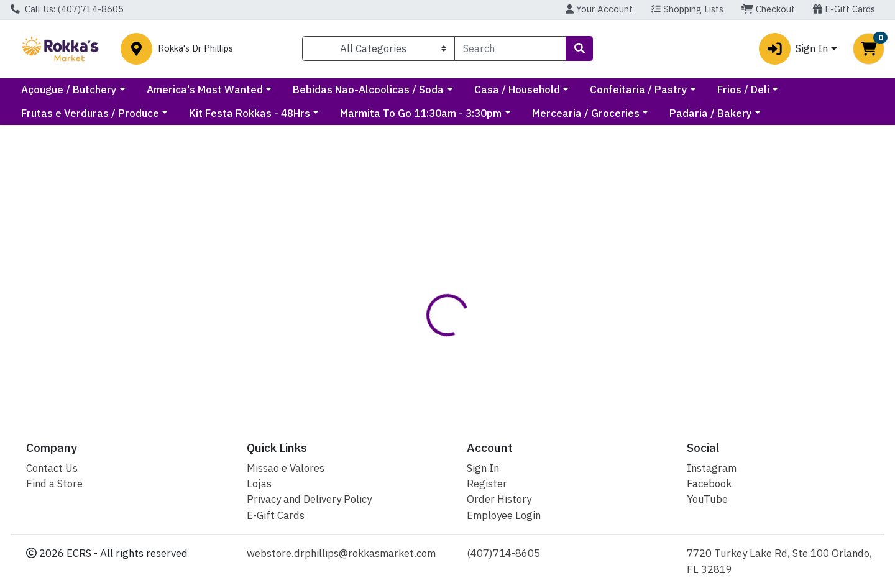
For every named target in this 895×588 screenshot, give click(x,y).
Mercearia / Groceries (668, 113)
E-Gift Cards (844, 9)
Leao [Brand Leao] (516, 345)
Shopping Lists (687, 9)
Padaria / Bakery (793, 113)
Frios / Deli (47, 113)
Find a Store (54, 484)
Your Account (599, 9)
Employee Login (504, 515)
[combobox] (510, 48)
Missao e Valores (286, 468)
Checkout (768, 9)
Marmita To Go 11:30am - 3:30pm (503, 113)
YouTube (707, 499)
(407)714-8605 (503, 553)
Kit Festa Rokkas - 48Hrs (332, 113)
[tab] (410, 295)
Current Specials (62, 90)
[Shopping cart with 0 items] (869, 49)
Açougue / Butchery (180, 90)
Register (487, 484)
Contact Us (52, 468)
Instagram (712, 468)
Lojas (259, 484)
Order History (499, 499)
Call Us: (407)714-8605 (67, 9)
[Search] (510, 48)
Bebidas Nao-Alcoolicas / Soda (480, 90)
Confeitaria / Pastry (750, 90)
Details (410, 295)
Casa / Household (628, 90)
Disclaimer (472, 295)
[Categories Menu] (379, 48)
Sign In (483, 468)
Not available (760, 224)
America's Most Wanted (316, 90)
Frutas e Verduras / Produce (172, 113)
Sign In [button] (793, 49)
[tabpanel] (634, 350)
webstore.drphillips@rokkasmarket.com (341, 553)
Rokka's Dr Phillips (195, 49)
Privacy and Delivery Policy (309, 499)
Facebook (709, 484)
